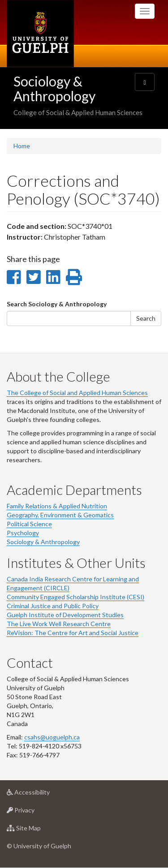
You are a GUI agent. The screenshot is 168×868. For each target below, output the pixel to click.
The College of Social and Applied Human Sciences (77, 393)
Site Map (38, 830)
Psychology (23, 533)
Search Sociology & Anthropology (57, 304)
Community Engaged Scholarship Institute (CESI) (75, 597)
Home (22, 146)
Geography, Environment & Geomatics (60, 515)
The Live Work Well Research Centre (59, 624)
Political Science (29, 524)
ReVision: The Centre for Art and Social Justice (73, 633)
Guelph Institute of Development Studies (65, 615)
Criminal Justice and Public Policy (53, 606)
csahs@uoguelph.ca (52, 737)
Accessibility (42, 794)
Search (146, 318)
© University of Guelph (39, 846)
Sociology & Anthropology (54, 88)
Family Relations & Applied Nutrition (57, 506)
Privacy (35, 812)
